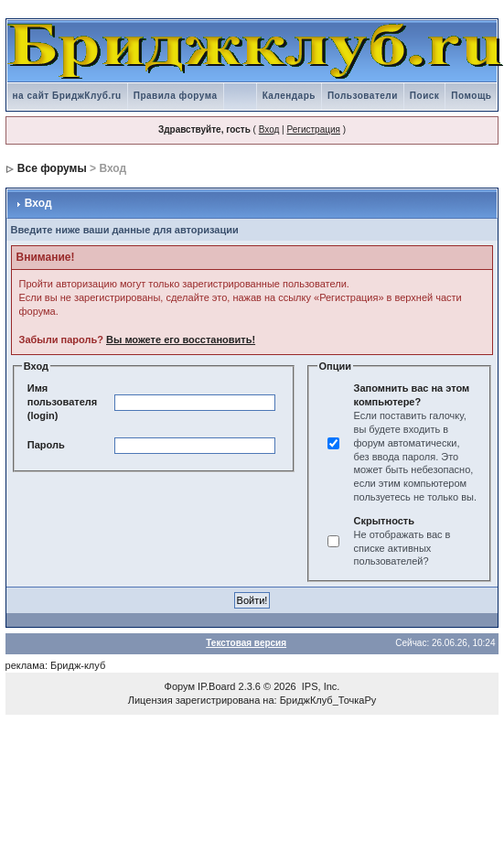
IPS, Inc (320, 686)
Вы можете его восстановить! (181, 340)
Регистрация (313, 129)
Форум (180, 686)
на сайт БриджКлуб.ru (67, 96)
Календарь (289, 96)
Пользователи (363, 96)
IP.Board (216, 686)
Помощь (471, 96)
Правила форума (176, 96)
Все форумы (52, 168)
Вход (269, 129)
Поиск (425, 96)
